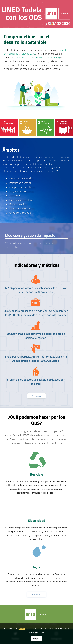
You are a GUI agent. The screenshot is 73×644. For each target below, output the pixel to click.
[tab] (36, 238)
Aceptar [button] (36, 639)
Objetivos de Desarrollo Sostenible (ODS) (38, 58)
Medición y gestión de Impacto (30, 235)
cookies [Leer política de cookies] (22, 629)
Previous (2, 128)
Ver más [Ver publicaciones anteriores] (36, 396)
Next (70, 128)
